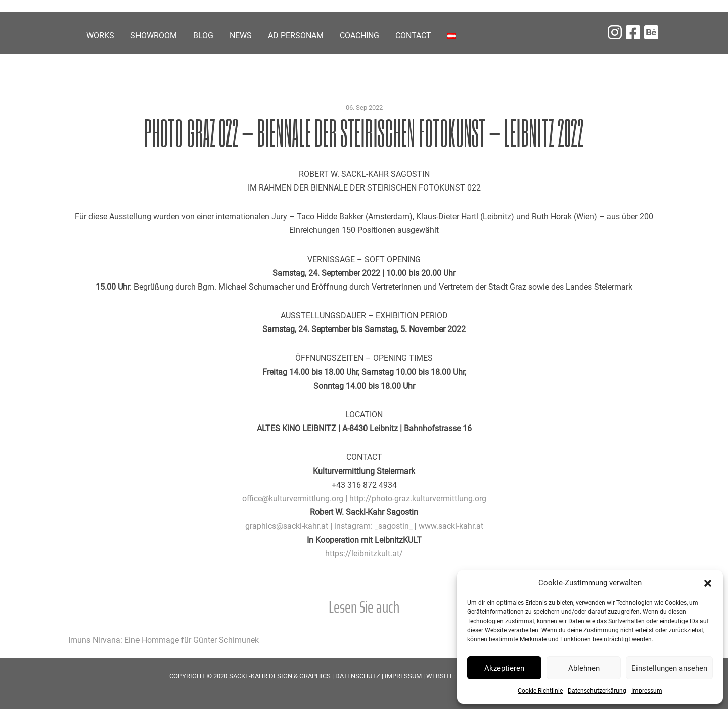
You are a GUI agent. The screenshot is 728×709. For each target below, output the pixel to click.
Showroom (154, 36)
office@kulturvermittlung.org (293, 499)
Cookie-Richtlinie (540, 691)
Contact (413, 36)
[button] (708, 583)
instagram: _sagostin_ (373, 526)
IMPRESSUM (403, 676)
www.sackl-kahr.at (451, 526)
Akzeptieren (504, 668)
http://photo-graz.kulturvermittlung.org (418, 499)
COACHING (359, 36)
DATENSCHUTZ (358, 676)
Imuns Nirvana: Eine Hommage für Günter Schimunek (164, 640)
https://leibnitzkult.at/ (364, 554)
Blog (203, 36)
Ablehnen (584, 668)
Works (100, 36)
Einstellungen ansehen (669, 668)
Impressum (647, 691)
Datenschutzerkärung (597, 691)
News (241, 36)
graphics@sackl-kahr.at (287, 526)
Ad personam (296, 36)
